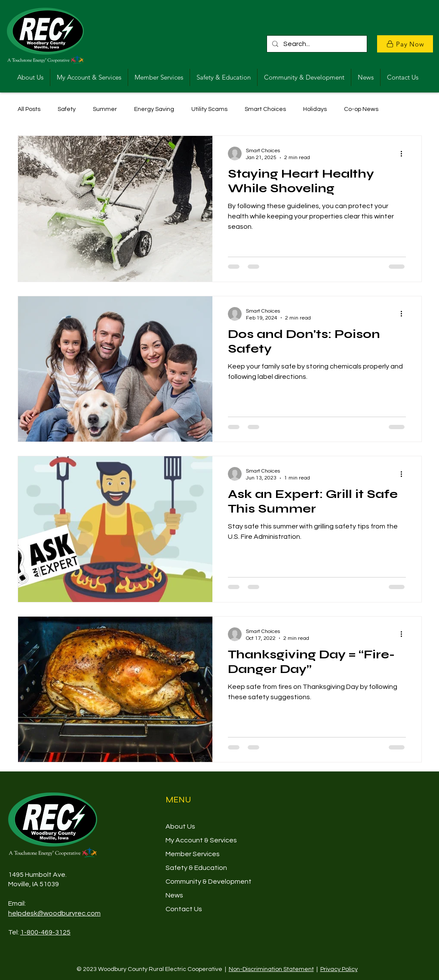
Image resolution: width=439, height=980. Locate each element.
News (174, 895)
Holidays (315, 109)
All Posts (29, 109)
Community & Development (209, 882)
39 (55, 884)
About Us (180, 826)
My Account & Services (201, 840)
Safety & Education (196, 868)
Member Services (193, 854)
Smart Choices (265, 109)
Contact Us (184, 909)
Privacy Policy (339, 969)
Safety (67, 109)
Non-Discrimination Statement (271, 969)
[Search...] (316, 44)
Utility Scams (209, 109)
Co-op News (361, 109)
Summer (105, 109)
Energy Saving (154, 109)
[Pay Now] (405, 44)
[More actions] (405, 154)
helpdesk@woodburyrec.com (54, 913)
